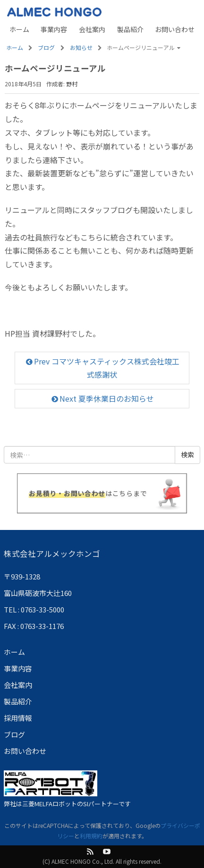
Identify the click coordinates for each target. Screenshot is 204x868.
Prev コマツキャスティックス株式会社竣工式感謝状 (102, 368)
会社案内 (92, 29)
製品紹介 (130, 29)
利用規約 (91, 836)
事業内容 (54, 29)
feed (90, 851)
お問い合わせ (175, 29)
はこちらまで (88, 493)
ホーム (19, 29)
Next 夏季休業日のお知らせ (102, 398)
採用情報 (18, 718)
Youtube (107, 851)
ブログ (14, 734)
